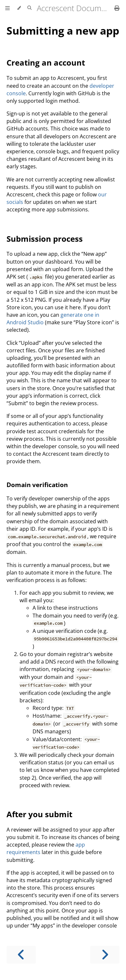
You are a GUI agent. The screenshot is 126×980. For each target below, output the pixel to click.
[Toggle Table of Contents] (7, 8)
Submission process (45, 239)
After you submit (39, 814)
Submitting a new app (63, 31)
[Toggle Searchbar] (29, 8)
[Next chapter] (105, 955)
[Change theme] (19, 8)
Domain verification (37, 485)
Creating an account (46, 62)
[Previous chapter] (21, 955)
